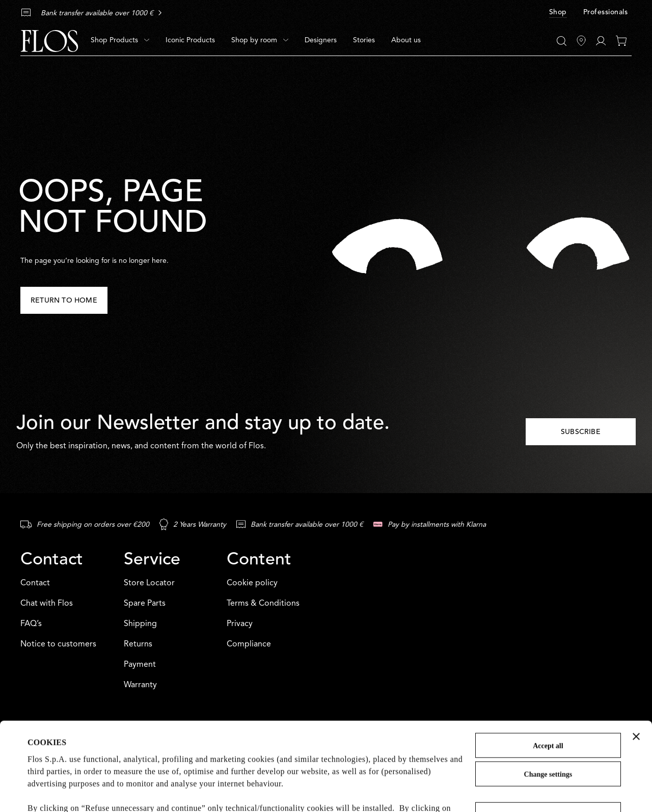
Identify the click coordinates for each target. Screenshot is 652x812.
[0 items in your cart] (621, 41)
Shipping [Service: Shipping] (140, 624)
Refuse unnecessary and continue (548, 732)
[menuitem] (120, 41)
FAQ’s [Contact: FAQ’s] (31, 624)
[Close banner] (636, 654)
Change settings (548, 692)
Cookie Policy (53, 762)
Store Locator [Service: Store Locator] (149, 583)
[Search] (562, 41)
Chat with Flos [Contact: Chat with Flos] (47, 604)
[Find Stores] (581, 41)
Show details (50, 791)
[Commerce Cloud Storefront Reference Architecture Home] (49, 41)
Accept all (548, 663)
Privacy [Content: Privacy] (240, 624)
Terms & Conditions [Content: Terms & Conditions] (263, 604)
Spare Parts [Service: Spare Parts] (145, 604)
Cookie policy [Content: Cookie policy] (252, 583)
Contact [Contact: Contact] (35, 583)
